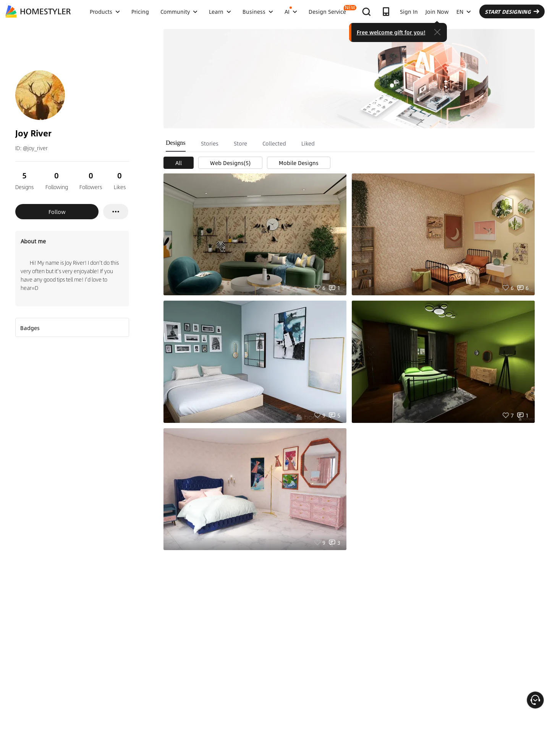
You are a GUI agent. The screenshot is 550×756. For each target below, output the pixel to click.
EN (464, 11)
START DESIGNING (512, 11)
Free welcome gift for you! (391, 32)
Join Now (437, 11)
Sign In (409, 11)
